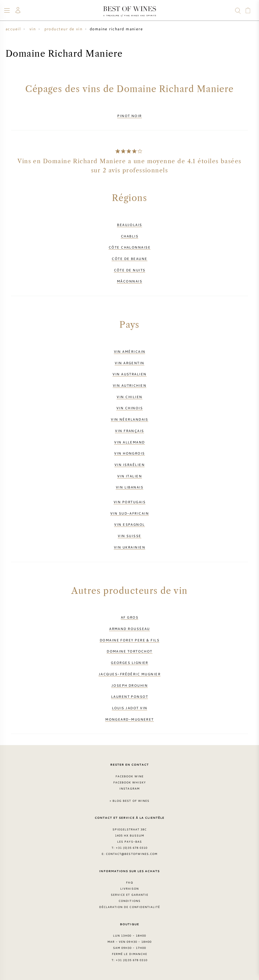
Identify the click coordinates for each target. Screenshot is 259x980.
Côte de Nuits (130, 270)
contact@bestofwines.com (132, 854)
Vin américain (130, 351)
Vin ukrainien (129, 547)
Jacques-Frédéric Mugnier (129, 674)
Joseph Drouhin (129, 685)
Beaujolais (129, 225)
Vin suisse (129, 536)
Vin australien (129, 374)
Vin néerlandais (129, 419)
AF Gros (129, 617)
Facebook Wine (130, 776)
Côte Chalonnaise (129, 247)
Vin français (129, 431)
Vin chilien (129, 397)
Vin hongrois (129, 453)
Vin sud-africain (129, 513)
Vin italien (129, 476)
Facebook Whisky (130, 782)
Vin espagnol (129, 524)
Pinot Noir (129, 116)
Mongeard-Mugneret (129, 719)
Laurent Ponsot (129, 696)
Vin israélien (129, 465)
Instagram (129, 788)
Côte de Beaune (129, 259)
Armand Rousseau (129, 629)
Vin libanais (129, 487)
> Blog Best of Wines (129, 801)
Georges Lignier (129, 663)
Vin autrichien (129, 385)
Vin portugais (129, 502)
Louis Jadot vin (130, 708)
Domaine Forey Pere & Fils (129, 640)
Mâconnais (129, 281)
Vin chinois (129, 408)
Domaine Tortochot (129, 651)
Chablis (129, 236)
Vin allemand (129, 442)
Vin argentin (129, 363)
